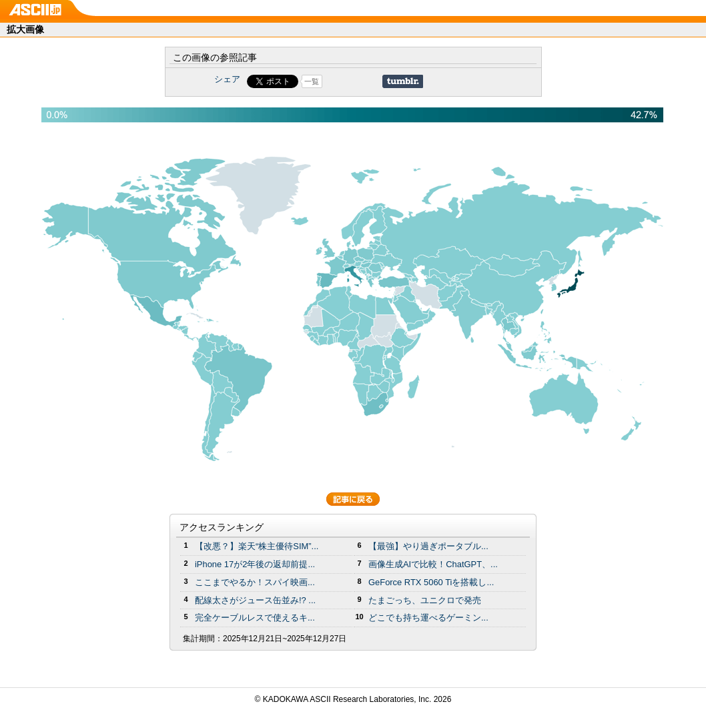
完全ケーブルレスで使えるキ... (255, 618)
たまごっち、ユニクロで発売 (425, 600)
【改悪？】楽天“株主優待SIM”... (257, 546)
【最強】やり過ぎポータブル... (428, 546)
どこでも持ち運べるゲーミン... (428, 618)
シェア (227, 79)
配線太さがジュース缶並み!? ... (255, 600)
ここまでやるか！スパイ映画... (255, 582)
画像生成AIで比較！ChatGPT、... (433, 564)
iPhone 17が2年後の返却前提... (255, 564)
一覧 (312, 81)
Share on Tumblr (403, 81)
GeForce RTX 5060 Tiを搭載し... (431, 582)
